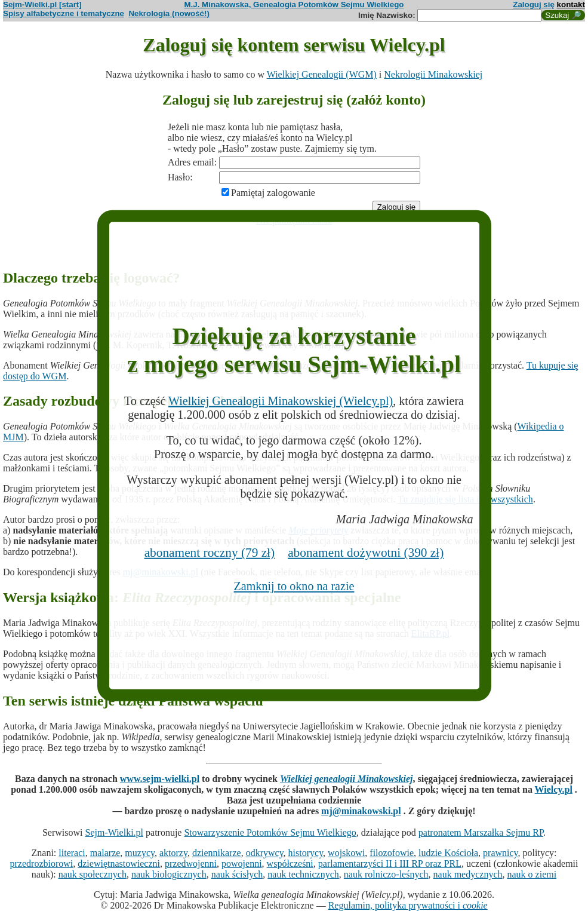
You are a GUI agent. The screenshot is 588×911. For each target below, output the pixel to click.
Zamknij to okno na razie (294, 586)
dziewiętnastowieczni (119, 864)
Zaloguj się (534, 4)
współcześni (290, 864)
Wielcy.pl (554, 789)
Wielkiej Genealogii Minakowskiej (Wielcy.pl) (281, 401)
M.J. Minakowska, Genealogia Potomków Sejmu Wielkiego (294, 4)
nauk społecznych (93, 874)
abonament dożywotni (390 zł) (366, 553)
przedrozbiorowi (42, 864)
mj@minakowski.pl (361, 811)
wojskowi (346, 853)
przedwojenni (191, 864)
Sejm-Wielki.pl (114, 832)
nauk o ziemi (532, 874)
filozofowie (392, 853)
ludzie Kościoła (448, 853)
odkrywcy (265, 853)
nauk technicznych (303, 874)
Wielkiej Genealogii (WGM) (322, 74)
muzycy (140, 853)
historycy (306, 853)
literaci (72, 853)
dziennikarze (217, 853)
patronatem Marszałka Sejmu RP (481, 832)
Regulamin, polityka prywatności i (408, 905)
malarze (105, 853)
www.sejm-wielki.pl (160, 779)
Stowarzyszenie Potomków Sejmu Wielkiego (270, 832)
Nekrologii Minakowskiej (433, 74)
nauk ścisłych (237, 874)
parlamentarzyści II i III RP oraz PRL (390, 864)
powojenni (242, 864)
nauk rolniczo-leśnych (386, 874)
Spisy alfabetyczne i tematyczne (64, 13)
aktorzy (173, 853)
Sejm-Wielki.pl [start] (42, 4)
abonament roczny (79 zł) (210, 553)
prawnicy (501, 853)
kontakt (571, 4)
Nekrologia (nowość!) (169, 13)
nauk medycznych (468, 874)
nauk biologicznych (169, 874)
